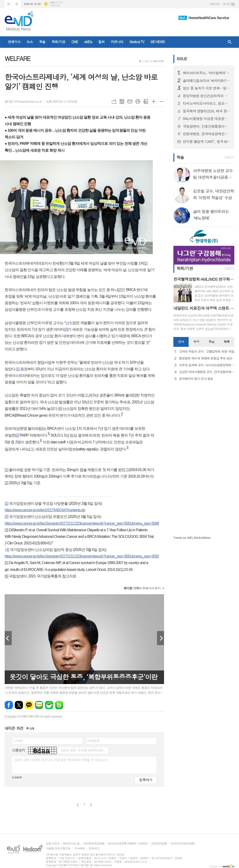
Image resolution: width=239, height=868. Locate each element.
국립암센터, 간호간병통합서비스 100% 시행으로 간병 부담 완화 (207, 126)
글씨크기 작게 (162, 101)
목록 (122, 101)
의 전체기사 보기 (142, 588)
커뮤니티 (117, 42)
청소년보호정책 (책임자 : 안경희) (128, 844)
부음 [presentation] (211, 342)
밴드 (59, 705)
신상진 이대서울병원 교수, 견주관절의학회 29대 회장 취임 (207, 372)
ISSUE (182, 59)
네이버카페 (49, 705)
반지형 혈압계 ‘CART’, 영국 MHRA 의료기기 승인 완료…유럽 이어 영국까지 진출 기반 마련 (207, 142)
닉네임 (18, 741)
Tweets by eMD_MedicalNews (192, 537)
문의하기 (94, 848)
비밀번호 (94, 741)
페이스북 (9, 705)
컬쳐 (101, 42)
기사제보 (80, 848)
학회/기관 (58, 42)
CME (75, 42)
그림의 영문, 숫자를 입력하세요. (82, 750)
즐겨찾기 (17, 4)
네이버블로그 (39, 705)
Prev (8, 638)
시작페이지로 (9, 4)
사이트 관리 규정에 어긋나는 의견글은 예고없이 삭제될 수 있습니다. (61, 760)
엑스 (19, 705)
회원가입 (215, 4)
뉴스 (30, 42)
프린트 (138, 101)
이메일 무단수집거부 (58, 848)
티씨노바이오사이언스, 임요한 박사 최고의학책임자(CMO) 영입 (207, 103)
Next (161, 638)
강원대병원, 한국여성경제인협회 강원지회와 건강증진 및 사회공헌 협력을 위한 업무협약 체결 (207, 134)
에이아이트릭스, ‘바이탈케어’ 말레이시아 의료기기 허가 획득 (207, 73)
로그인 (226, 4)
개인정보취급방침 (94, 844)
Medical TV (137, 42)
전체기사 (14, 42)
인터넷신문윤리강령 (183, 844)
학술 (42, 42)
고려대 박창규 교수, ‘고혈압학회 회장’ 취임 (207, 352)
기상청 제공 (55, 6)
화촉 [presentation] (227, 342)
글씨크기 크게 (154, 101)
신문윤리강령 (159, 844)
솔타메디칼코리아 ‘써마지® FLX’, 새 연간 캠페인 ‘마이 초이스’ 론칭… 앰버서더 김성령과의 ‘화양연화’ (207, 81)
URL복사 (114, 101)
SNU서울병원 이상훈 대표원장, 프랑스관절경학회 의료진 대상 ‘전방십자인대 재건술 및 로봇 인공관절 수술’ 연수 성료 (207, 119)
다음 (91, 805)
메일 (130, 101)
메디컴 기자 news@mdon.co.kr (23, 101)
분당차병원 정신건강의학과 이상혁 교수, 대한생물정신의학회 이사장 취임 (207, 96)
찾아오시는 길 (71, 844)
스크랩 (146, 101)
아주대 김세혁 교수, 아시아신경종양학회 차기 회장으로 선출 (207, 365)
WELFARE (158, 61)
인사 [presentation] (181, 342)
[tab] (181, 342)
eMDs (88, 42)
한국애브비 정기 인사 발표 (196, 379)
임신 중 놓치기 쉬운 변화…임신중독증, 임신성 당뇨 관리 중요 (207, 88)
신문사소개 (52, 844)
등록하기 (146, 780)
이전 (78, 805)
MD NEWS (158, 42)
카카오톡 (29, 705)
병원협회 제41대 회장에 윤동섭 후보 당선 (206, 358)
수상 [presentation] (196, 342)
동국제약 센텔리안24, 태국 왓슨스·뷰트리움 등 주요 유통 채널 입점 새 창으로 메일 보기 (207, 111)
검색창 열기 (230, 42)
